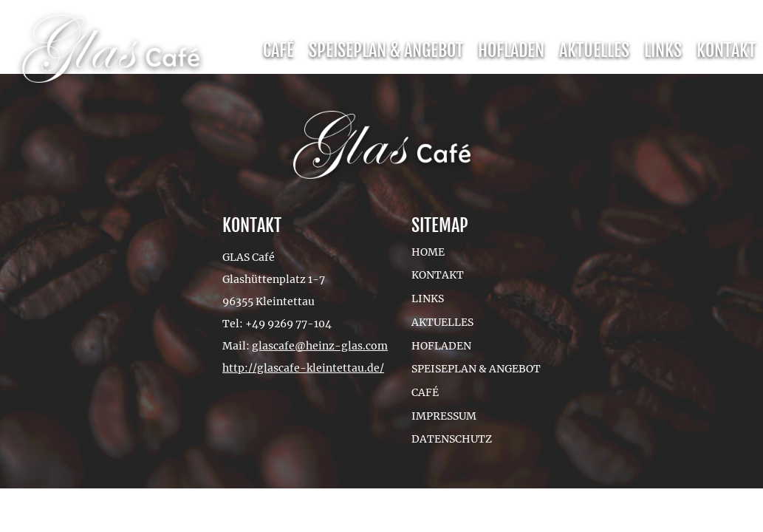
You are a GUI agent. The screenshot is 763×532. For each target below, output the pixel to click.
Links (663, 50)
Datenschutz (452, 439)
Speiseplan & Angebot (386, 50)
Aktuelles (594, 50)
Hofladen (511, 50)
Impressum (444, 416)
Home (428, 252)
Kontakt (726, 50)
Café (278, 50)
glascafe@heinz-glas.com (320, 346)
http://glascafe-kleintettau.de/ (303, 368)
